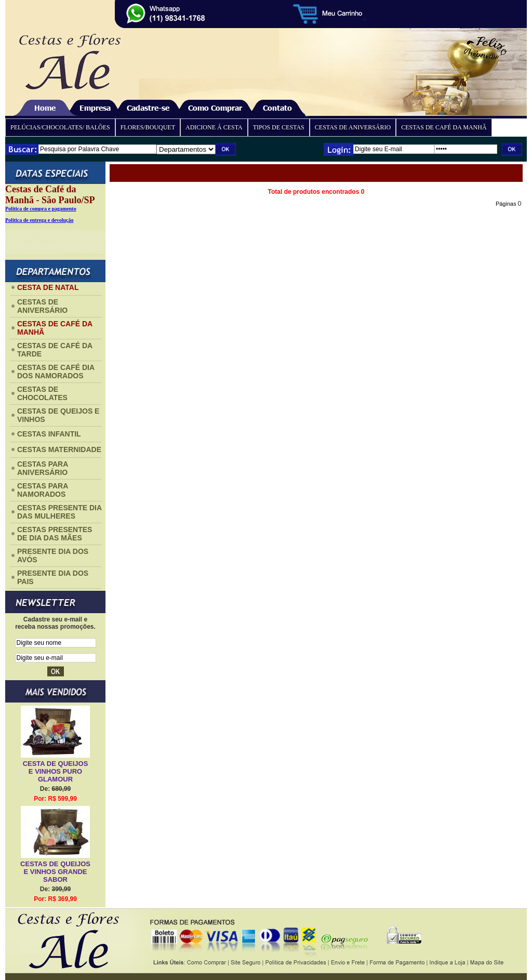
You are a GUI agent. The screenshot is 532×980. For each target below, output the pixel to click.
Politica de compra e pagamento (41, 209)
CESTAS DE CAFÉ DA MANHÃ (444, 127)
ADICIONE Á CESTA (214, 127)
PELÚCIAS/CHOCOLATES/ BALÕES (60, 127)
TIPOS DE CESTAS (279, 127)
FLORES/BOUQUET (148, 127)
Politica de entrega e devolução (39, 220)
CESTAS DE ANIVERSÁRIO (353, 127)
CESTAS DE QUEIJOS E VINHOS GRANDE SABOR (55, 872)
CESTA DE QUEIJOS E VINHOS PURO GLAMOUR (56, 771)
